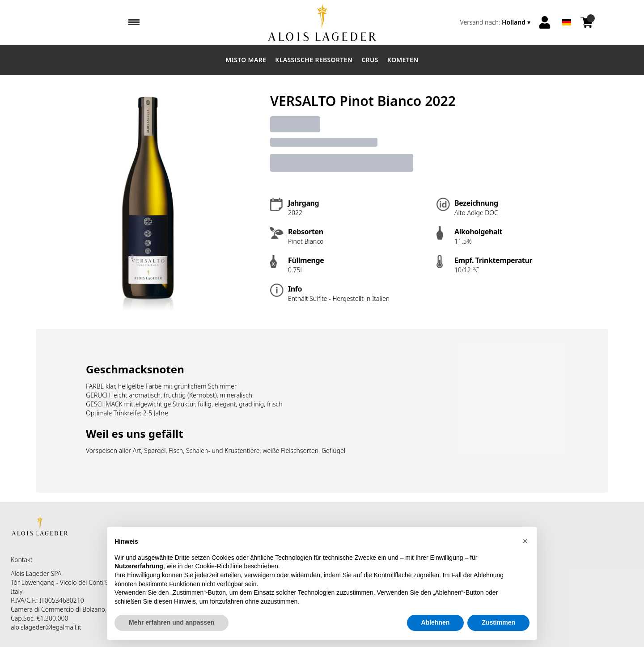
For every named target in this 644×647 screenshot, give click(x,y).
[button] (525, 541)
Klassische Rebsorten (314, 60)
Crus (370, 60)
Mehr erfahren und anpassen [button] (172, 622)
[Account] (545, 22)
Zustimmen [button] (498, 622)
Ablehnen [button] (436, 622)
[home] (322, 22)
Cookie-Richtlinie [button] (219, 566)
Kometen (403, 60)
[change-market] (496, 22)
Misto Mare (246, 60)
